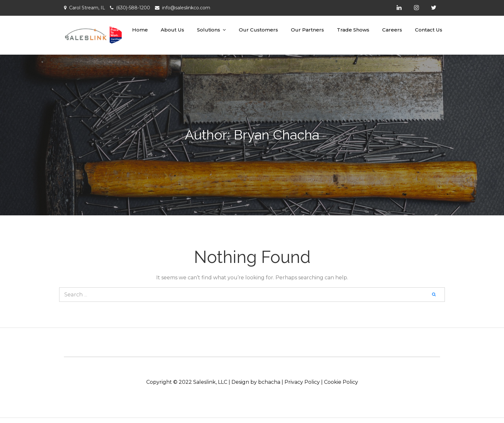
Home (140, 30)
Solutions (209, 30)
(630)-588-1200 (133, 8)
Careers (392, 30)
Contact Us (429, 30)
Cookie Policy (341, 382)
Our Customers (258, 30)
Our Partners (307, 30)
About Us (172, 30)
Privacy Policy (302, 382)
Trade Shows (353, 30)
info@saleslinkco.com (186, 8)
